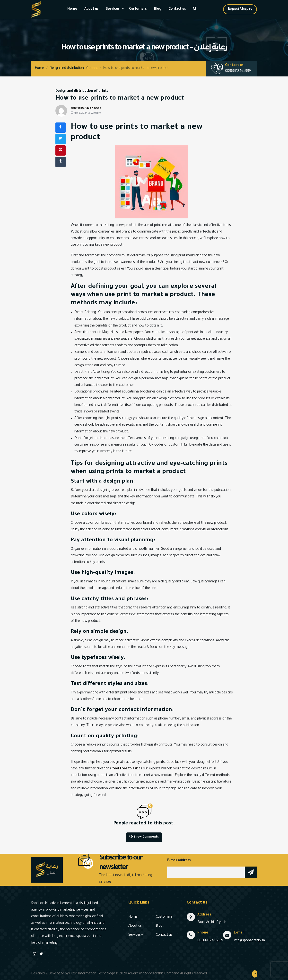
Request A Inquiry (240, 9)
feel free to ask (125, 769)
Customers (138, 9)
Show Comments (144, 837)
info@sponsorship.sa (249, 941)
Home (72, 9)
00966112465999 (238, 71)
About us (91, 9)
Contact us (177, 9)
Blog (158, 9)
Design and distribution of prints (73, 68)
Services (113, 9)
